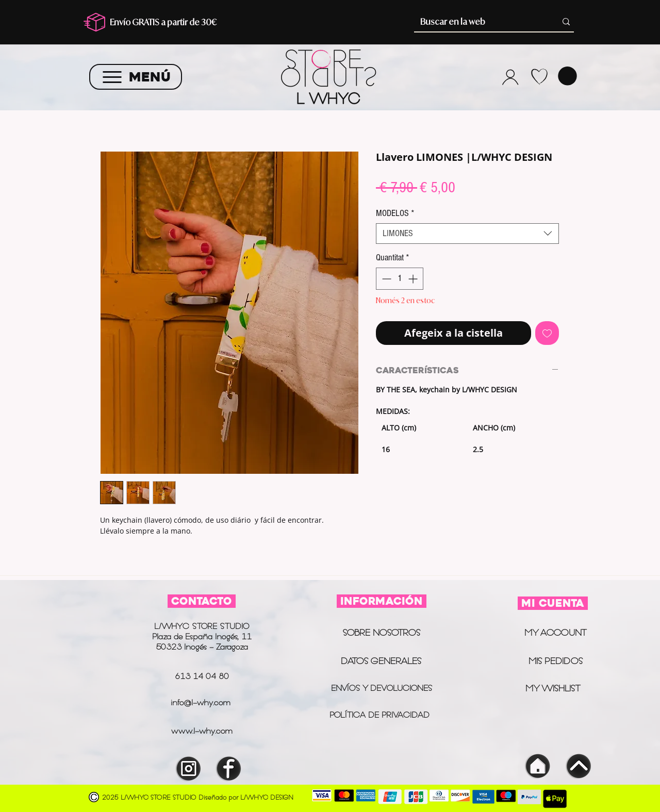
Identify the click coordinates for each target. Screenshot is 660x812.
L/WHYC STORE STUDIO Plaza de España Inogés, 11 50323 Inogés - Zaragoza (202, 636)
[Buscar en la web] (478, 22)
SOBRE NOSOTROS (381, 633)
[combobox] (467, 234)
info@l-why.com (201, 702)
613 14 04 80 (202, 676)
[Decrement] (385, 279)
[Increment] (414, 279)
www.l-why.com (202, 731)
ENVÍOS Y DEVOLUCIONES (382, 688)
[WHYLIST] (539, 77)
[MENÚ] (136, 77)
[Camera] (510, 77)
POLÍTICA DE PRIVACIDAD (381, 715)
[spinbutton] (400, 279)
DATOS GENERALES (381, 661)
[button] (567, 76)
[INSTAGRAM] (188, 768)
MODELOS (395, 213)
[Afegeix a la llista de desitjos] (547, 333)
